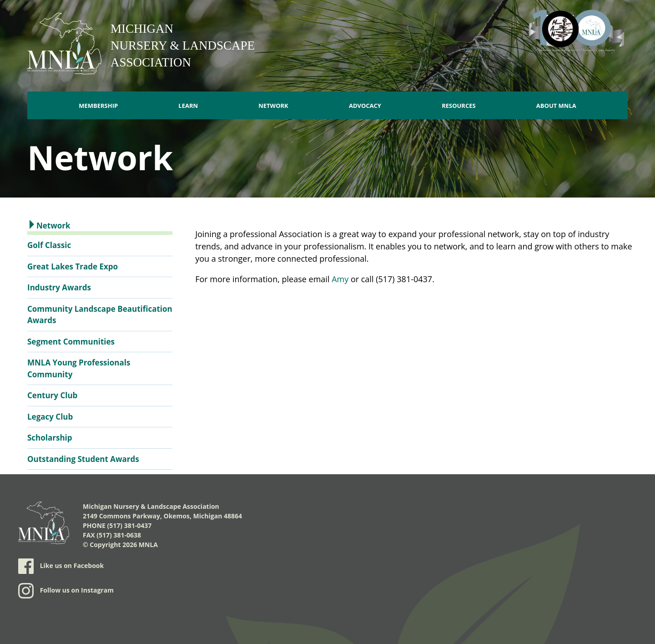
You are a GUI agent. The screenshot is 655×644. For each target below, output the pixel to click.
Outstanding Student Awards (83, 459)
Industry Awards (59, 287)
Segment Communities (71, 342)
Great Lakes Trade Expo (73, 266)
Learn (188, 106)
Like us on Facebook (61, 566)
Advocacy (365, 106)
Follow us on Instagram (66, 591)
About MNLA (556, 106)
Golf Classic (49, 245)
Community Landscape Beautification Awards (100, 315)
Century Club (52, 395)
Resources (459, 106)
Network (273, 106)
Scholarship (50, 438)
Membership (98, 106)
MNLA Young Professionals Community (79, 368)
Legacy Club (50, 417)
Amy (340, 279)
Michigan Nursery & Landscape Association (183, 46)
